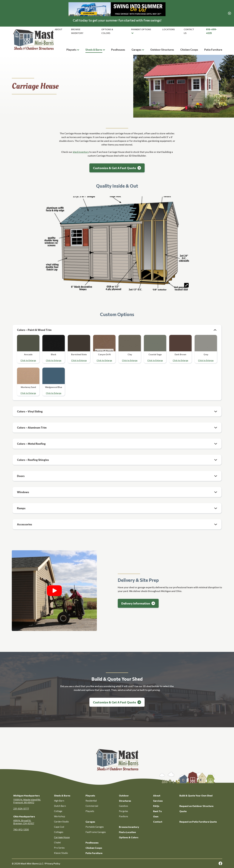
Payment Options (141, 29)
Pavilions (123, 816)
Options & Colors (129, 837)
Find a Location (127, 832)
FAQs (156, 806)
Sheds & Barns (94, 50)
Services (158, 801)
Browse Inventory (129, 827)
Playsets (71, 50)
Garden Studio (61, 822)
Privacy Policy (53, 863)
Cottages (59, 832)
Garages (136, 50)
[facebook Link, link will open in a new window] (220, 863)
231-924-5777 (21, 808)
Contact (158, 822)
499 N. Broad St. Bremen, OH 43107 (24, 822)
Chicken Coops (189, 50)
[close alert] (230, 13)
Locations (169, 29)
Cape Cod (59, 827)
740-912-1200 (21, 829)
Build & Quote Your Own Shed (196, 795)
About (59, 29)
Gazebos (123, 806)
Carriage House (62, 837)
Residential (91, 801)
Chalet (57, 842)
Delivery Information (136, 603)
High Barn (59, 801)
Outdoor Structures (162, 50)
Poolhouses (118, 50)
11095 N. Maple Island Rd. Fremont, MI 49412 (27, 801)
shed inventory (81, 152)
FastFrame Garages (96, 832)
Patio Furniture (213, 50)
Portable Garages (95, 827)
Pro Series (59, 848)
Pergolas (123, 811)
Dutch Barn (60, 806)
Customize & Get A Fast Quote (114, 168)
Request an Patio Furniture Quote (198, 822)
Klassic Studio (61, 853)
